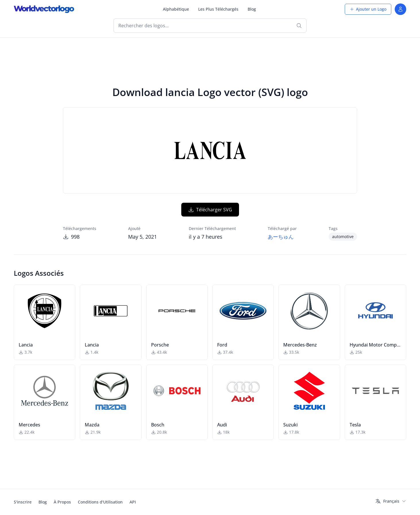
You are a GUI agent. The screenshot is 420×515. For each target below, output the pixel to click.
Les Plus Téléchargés (218, 9)
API (133, 502)
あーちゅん (281, 237)
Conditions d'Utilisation (100, 502)
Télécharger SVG (210, 210)
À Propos (62, 502)
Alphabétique (176, 9)
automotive (343, 237)
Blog (252, 9)
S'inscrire (23, 502)
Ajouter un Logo (368, 9)
